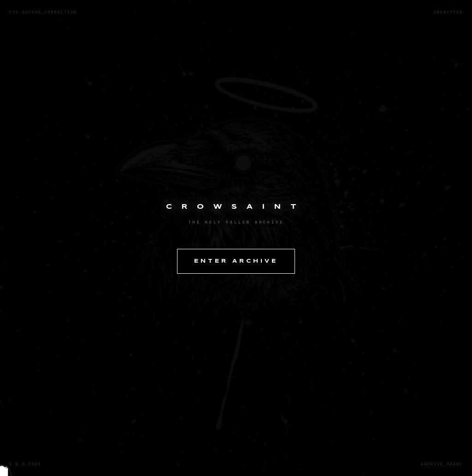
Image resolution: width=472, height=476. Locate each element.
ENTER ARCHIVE (236, 261)
